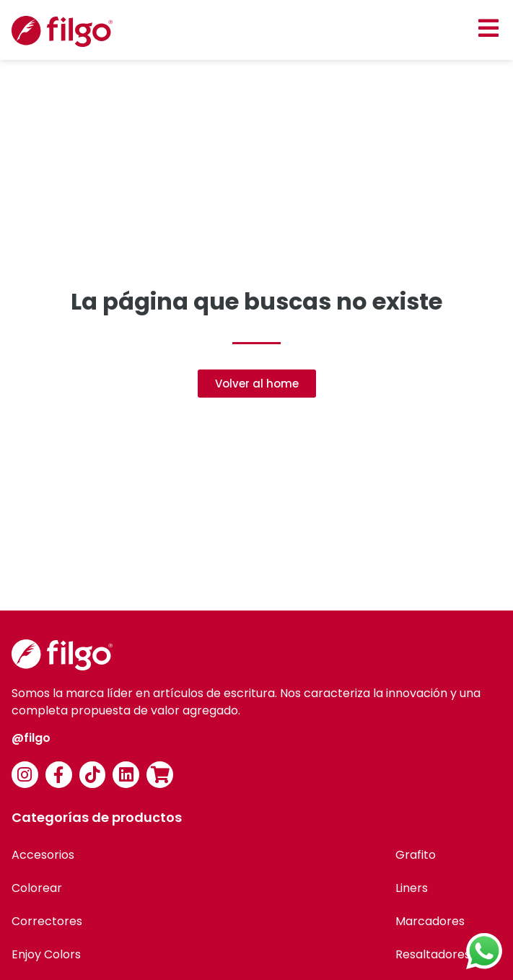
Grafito (416, 855)
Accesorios (43, 855)
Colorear (37, 888)
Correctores (47, 921)
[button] (488, 28)
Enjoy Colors (46, 954)
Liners (412, 888)
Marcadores (430, 921)
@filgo (31, 738)
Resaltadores (433, 954)
